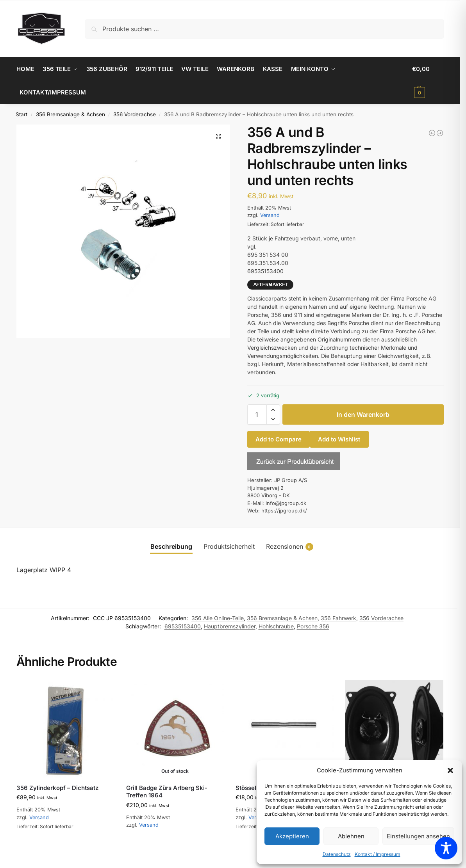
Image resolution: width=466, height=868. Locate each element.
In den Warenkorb (363, 414)
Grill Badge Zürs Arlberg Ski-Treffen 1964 (167, 792)
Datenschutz (337, 854)
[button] (450, 770)
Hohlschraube (276, 626)
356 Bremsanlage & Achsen (71, 114)
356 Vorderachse (135, 114)
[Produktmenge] (257, 414)
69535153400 (183, 626)
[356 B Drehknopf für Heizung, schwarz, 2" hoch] (440, 133)
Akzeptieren (292, 836)
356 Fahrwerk (338, 618)
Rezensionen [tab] (290, 547)
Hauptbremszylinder (230, 626)
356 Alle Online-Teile (218, 618)
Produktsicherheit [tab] (229, 546)
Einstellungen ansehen (418, 836)
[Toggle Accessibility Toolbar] (446, 848)
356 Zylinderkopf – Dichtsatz (57, 788)
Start (21, 114)
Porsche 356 (313, 626)
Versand (270, 215)
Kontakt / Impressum (378, 854)
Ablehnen (351, 836)
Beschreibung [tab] (171, 546)
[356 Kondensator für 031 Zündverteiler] (432, 133)
